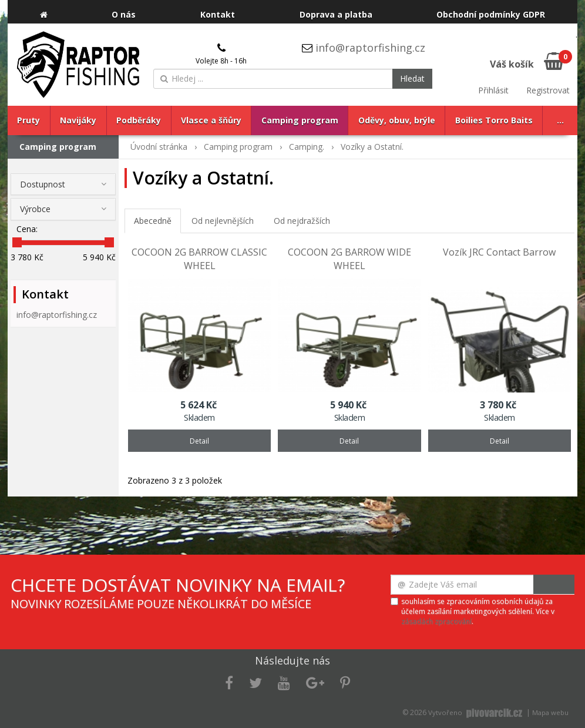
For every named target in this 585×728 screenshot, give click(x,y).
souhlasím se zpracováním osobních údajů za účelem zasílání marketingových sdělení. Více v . (478, 611)
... (560, 120)
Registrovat (548, 90)
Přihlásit (493, 90)
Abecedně (153, 221)
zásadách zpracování (436, 621)
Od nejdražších (302, 221)
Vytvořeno (476, 712)
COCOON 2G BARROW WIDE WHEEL (349, 259)
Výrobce (35, 209)
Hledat (412, 78)
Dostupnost (43, 184)
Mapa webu (550, 712)
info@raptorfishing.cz (370, 48)
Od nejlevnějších (223, 221)
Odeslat (554, 585)
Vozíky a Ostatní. (372, 147)
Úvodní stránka (159, 147)
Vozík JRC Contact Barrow (499, 252)
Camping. (307, 147)
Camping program (58, 147)
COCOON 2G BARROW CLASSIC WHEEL (199, 259)
